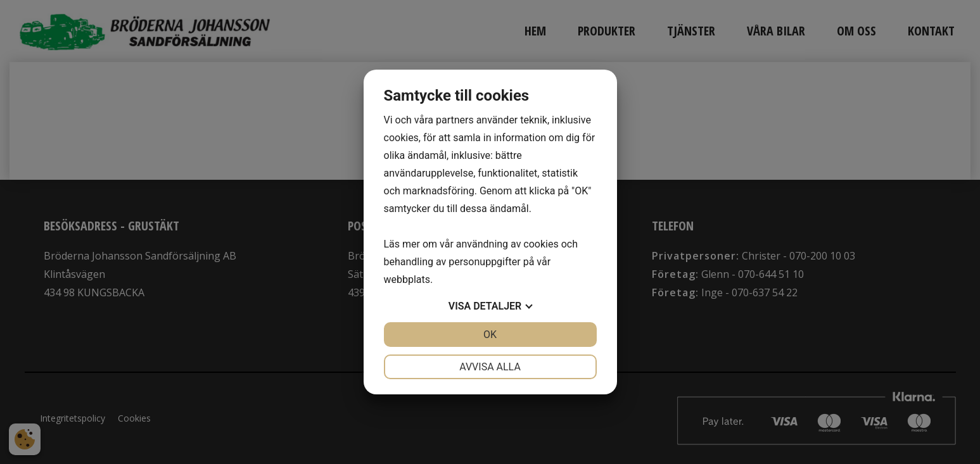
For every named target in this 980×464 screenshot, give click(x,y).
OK (490, 335)
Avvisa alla (490, 367)
